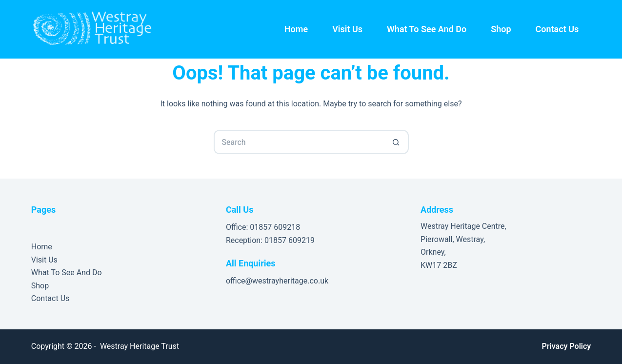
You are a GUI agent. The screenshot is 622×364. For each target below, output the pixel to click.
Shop (501, 29)
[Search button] (397, 142)
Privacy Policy (566, 346)
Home (296, 29)
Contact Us (557, 29)
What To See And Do (427, 29)
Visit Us (347, 29)
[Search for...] (299, 142)
